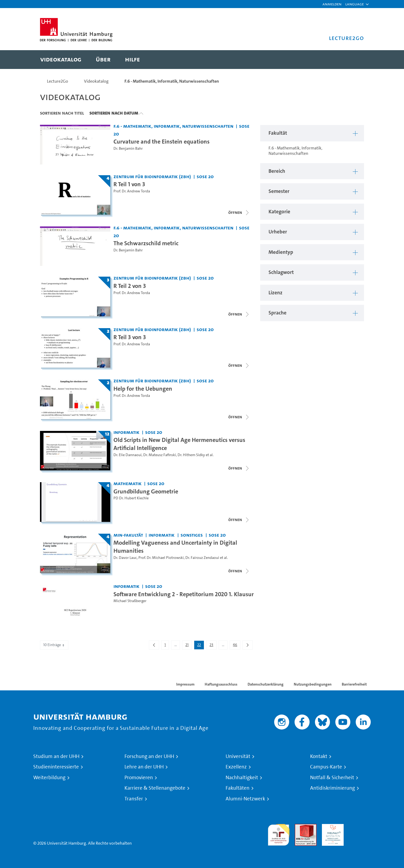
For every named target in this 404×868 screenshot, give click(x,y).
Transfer (134, 799)
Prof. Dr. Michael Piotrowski (161, 558)
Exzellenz (236, 767)
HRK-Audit (331, 827)
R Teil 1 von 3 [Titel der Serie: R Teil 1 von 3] (129, 184)
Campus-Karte (326, 767)
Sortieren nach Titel (62, 113)
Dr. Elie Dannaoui (128, 455)
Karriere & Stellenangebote (155, 788)
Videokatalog (96, 81)
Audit (300, 827)
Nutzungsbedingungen (313, 684)
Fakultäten (238, 788)
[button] (355, 4)
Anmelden (332, 4)
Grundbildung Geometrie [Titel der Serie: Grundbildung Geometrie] (146, 491)
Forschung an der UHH (149, 756)
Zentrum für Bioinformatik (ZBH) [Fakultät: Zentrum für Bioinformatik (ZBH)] (152, 176)
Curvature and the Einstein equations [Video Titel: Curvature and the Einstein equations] (161, 141)
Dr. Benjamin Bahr (128, 149)
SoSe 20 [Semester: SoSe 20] (205, 176)
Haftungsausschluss (221, 684)
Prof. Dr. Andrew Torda (132, 191)
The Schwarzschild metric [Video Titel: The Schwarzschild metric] (146, 243)
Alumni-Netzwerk (245, 799)
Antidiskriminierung (333, 788)
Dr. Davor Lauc (125, 558)
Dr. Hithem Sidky (191, 455)
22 (201, 646)
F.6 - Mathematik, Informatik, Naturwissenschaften (172, 81)
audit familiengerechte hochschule (279, 834)
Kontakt (319, 756)
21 (188, 646)
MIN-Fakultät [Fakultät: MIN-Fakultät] (128, 535)
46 (236, 646)
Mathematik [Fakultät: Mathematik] (128, 483)
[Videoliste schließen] (239, 213)
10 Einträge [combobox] (54, 645)
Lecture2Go (58, 81)
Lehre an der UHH (144, 767)
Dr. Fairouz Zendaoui (202, 558)
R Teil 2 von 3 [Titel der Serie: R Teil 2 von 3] (130, 286)
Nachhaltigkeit (242, 778)
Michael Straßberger (130, 601)
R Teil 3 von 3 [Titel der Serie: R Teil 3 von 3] (130, 337)
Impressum (185, 684)
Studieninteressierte (56, 767)
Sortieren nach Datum (114, 113)
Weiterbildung (49, 778)
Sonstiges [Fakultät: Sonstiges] (192, 535)
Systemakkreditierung (360, 827)
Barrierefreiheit (354, 684)
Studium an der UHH (56, 756)
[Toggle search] (355, 60)
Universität (238, 756)
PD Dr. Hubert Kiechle (131, 498)
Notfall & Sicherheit (332, 778)
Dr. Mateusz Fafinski (160, 455)
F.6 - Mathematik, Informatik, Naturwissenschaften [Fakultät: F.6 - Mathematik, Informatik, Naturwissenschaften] (173, 126)
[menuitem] (61, 60)
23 (213, 646)
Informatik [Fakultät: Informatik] (126, 432)
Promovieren (139, 778)
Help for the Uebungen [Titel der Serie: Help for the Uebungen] (143, 389)
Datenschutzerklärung (266, 684)
